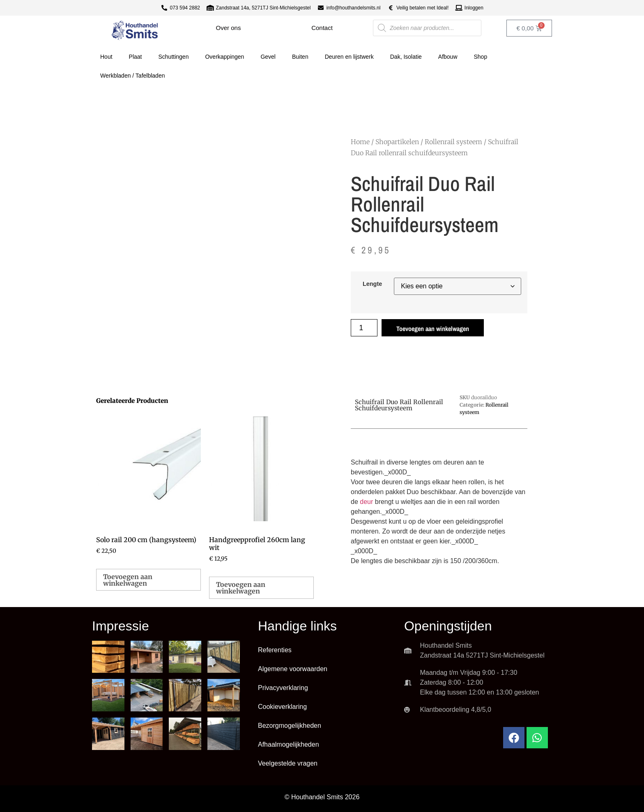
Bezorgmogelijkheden (290, 726)
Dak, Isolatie (406, 57)
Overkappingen (224, 57)
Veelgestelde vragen (288, 763)
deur (366, 502)
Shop (481, 57)
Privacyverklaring (283, 688)
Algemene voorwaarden (293, 669)
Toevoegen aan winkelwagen (433, 329)
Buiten (300, 57)
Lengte (372, 284)
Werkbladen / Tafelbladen (132, 76)
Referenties (275, 650)
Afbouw (448, 57)
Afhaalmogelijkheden (289, 744)
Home (360, 142)
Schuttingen (174, 57)
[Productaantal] (364, 328)
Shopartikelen (397, 142)
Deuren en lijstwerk (349, 57)
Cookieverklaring (282, 707)
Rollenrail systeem (453, 142)
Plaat (136, 57)
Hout (106, 57)
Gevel (268, 57)
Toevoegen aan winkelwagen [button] (128, 580)
